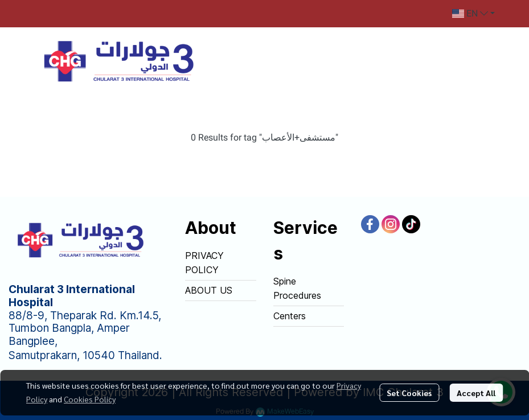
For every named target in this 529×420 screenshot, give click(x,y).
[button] (473, 14)
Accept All (476, 393)
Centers (290, 316)
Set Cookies (409, 393)
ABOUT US (209, 290)
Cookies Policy (90, 399)
